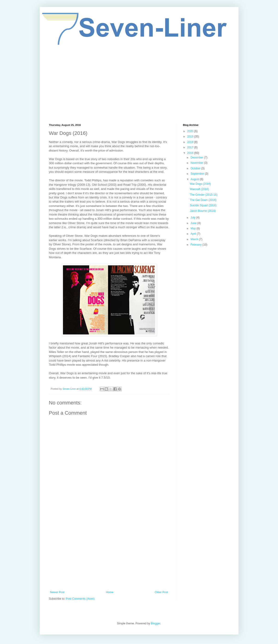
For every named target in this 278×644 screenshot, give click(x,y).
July (193, 218)
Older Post (161, 592)
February (196, 245)
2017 (191, 147)
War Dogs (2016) (200, 184)
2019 (191, 137)
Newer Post (57, 592)
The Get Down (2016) (203, 200)
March (195, 239)
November (197, 163)
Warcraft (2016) (199, 189)
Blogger (156, 623)
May (193, 228)
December (197, 158)
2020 (191, 131)
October (196, 168)
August (195, 179)
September (198, 174)
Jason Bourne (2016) (203, 211)
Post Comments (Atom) (80, 599)
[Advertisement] (139, 84)
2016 (191, 153)
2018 (191, 142)
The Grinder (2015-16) (203, 195)
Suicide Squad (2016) (203, 205)
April (194, 234)
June (194, 223)
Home (110, 592)
